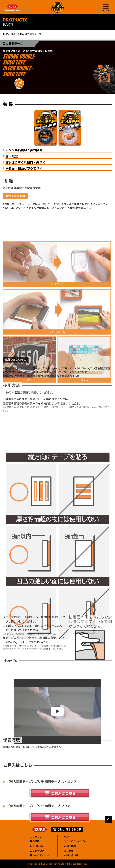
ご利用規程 (70, 846)
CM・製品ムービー (40, 846)
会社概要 (69, 851)
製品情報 (35, 841)
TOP (5, 34)
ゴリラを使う (37, 851)
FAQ (66, 837)
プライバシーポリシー (76, 841)
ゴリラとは (36, 837)
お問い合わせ (71, 855)
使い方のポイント (39, 855)
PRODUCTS (16, 34)
